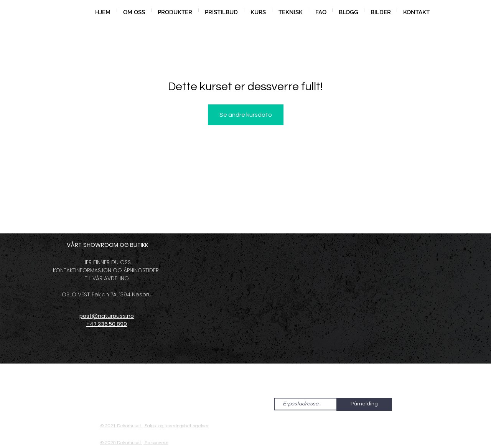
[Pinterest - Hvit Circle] (242, 404)
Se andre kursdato (246, 115)
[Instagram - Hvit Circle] (226, 404)
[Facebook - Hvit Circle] (211, 404)
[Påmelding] (364, 404)
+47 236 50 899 (107, 324)
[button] (175, 10)
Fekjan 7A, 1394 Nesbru (122, 294)
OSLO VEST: (77, 294)
